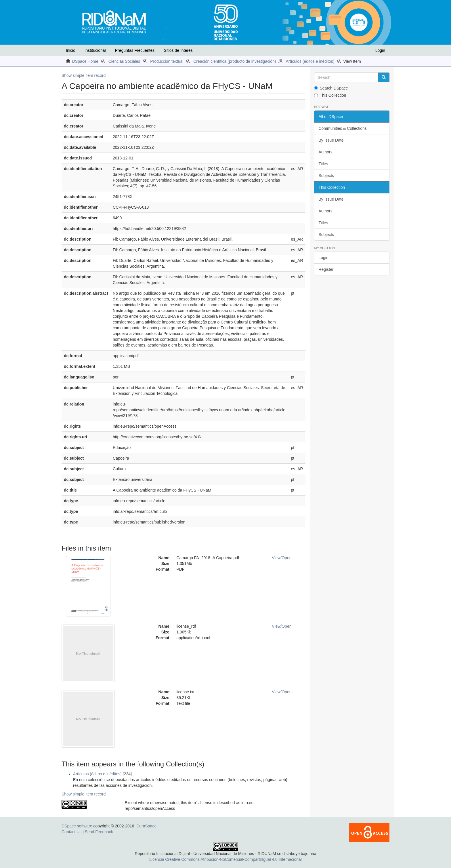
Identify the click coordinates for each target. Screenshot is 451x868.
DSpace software (77, 826)
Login (324, 258)
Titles (323, 164)
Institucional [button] (95, 50)
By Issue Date (331, 140)
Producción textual (167, 61)
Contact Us (71, 832)
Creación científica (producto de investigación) (235, 61)
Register (326, 269)
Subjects (326, 176)
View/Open (282, 558)
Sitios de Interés (178, 50)
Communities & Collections (343, 128)
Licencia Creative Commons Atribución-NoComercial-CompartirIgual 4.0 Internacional (225, 859)
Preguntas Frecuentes (135, 50)
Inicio (71, 50)
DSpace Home (85, 61)
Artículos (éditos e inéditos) (310, 61)
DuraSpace (146, 826)
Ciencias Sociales (124, 61)
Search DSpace (331, 88)
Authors (326, 152)
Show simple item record (84, 75)
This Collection (330, 95)
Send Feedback (99, 832)
